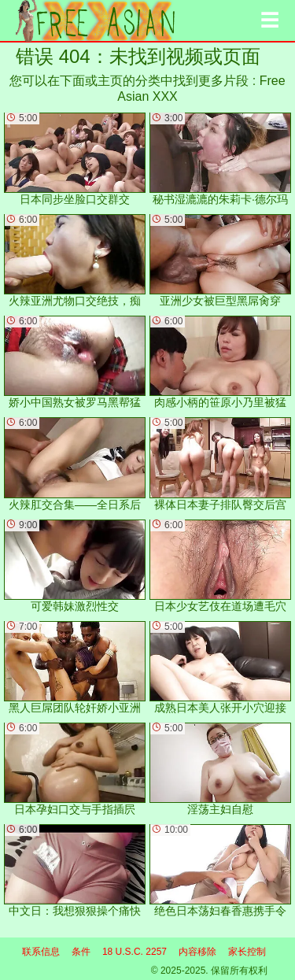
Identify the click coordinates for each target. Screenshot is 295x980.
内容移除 (197, 952)
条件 (81, 952)
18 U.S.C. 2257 (135, 952)
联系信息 (41, 952)
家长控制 (247, 952)
